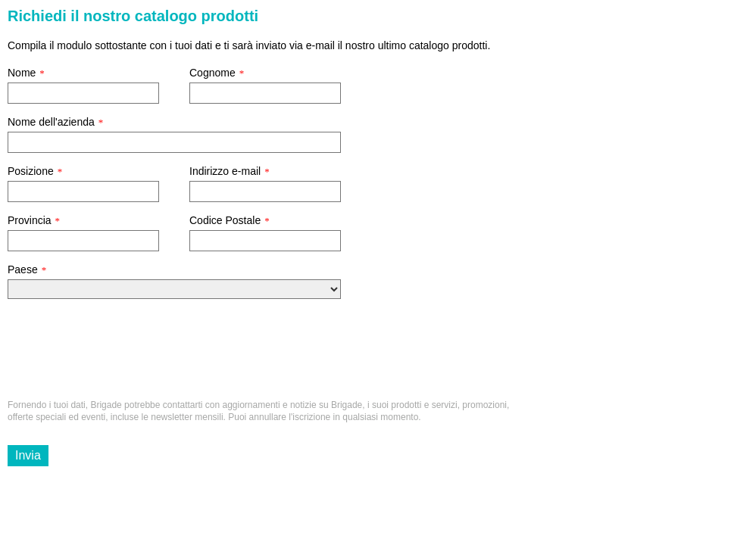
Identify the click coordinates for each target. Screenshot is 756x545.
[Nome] (83, 93)
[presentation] (123, 355)
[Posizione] (83, 192)
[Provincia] (83, 241)
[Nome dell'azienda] (174, 142)
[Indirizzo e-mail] (265, 192)
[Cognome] (265, 93)
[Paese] (174, 289)
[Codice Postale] (265, 241)
